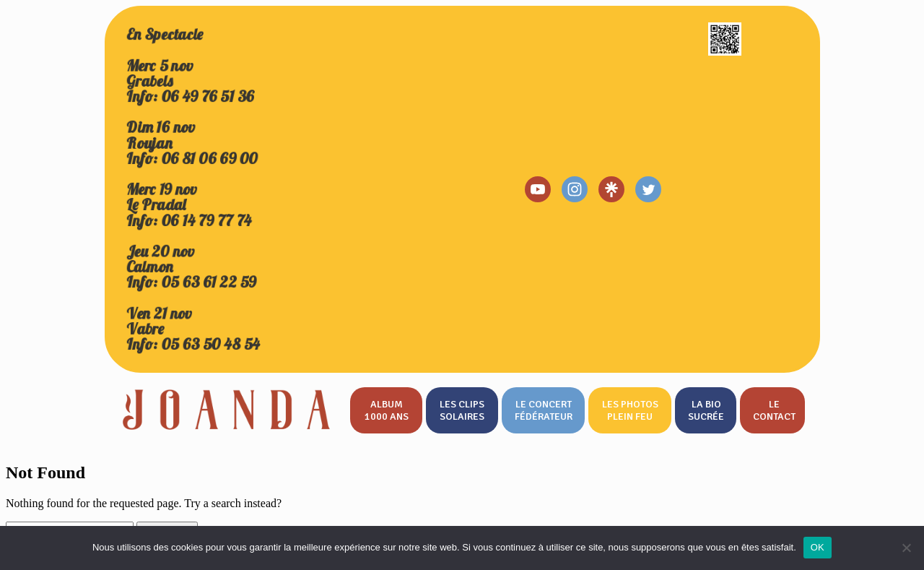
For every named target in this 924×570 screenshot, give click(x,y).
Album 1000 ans (387, 410)
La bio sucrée (706, 410)
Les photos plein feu (630, 410)
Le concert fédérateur (544, 410)
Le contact (774, 410)
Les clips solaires (462, 410)
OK (818, 547)
